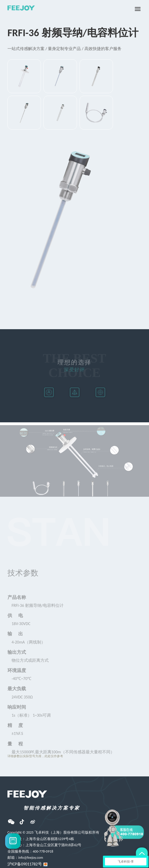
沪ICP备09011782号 (25, 864)
